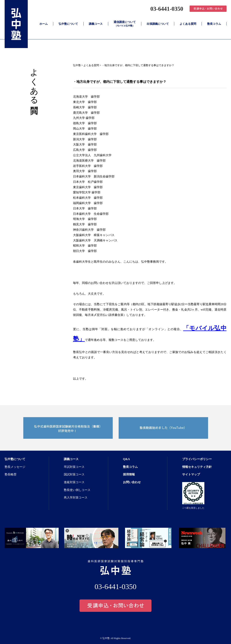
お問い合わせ (132, 482)
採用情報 (129, 474)
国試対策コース (74, 474)
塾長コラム (214, 24)
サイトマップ (191, 474)
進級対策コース (74, 482)
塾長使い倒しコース (77, 490)
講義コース (96, 24)
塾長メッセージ (15, 467)
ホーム (44, 24)
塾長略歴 (11, 474)
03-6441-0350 (165, 9)
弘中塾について (68, 24)
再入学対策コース (76, 498)
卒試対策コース (74, 467)
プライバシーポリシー (197, 459)
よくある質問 (188, 24)
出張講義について (158, 24)
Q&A (126, 459)
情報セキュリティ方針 (197, 467)
